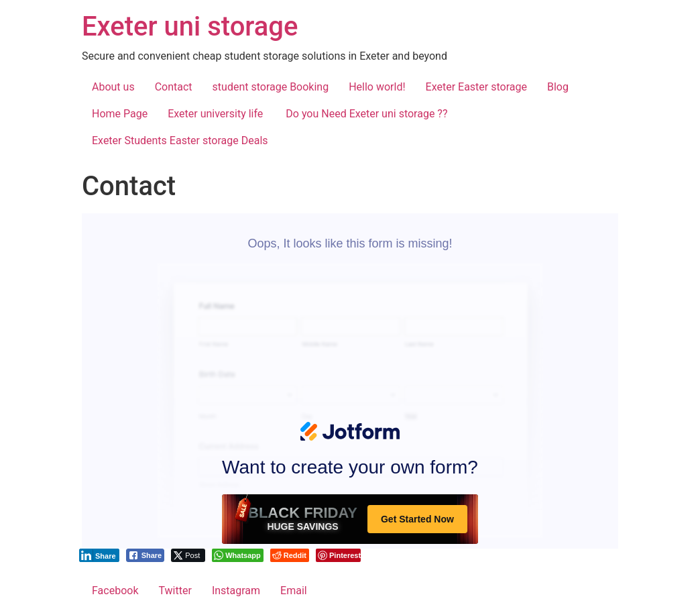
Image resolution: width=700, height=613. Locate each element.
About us (113, 87)
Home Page (120, 114)
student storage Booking (271, 87)
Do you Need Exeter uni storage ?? (366, 114)
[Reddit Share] (290, 555)
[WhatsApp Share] (238, 555)
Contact (174, 87)
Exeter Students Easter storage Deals (180, 141)
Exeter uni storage (190, 26)
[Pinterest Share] (338, 555)
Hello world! (377, 87)
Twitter (175, 591)
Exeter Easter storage (476, 87)
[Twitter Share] (188, 555)
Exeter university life (217, 114)
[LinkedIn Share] (99, 555)
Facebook (115, 591)
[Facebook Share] (145, 555)
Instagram (236, 591)
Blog (558, 87)
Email (294, 591)
